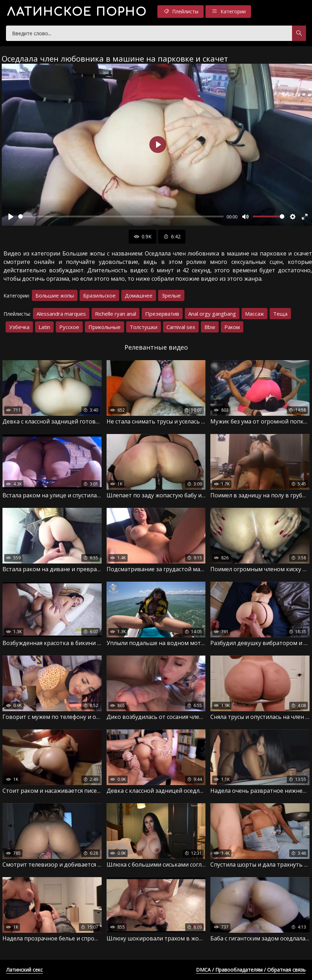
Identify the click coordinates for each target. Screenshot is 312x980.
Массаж (255, 314)
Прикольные (104, 327)
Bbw (210, 327)
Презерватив (162, 314)
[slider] (121, 216)
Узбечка (19, 327)
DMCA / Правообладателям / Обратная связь (251, 970)
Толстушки (144, 327)
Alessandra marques (61, 314)
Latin (44, 327)
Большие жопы (55, 295)
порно (77, 12)
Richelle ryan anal (116, 314)
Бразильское (99, 295)
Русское (69, 327)
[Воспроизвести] (11, 217)
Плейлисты (181, 12)
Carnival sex (181, 327)
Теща (280, 314)
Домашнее (139, 295)
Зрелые (171, 295)
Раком (232, 327)
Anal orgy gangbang (212, 314)
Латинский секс (25, 970)
